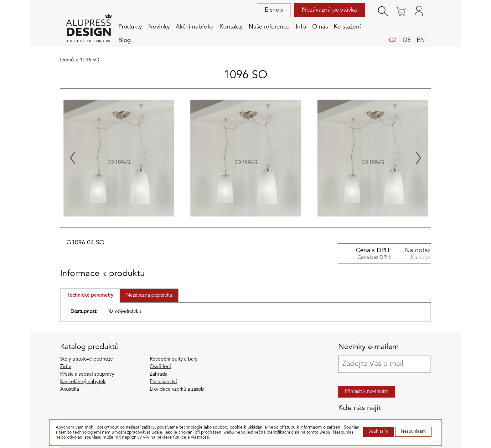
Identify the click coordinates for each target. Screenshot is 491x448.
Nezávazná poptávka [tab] (149, 295)
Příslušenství (163, 382)
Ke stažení (347, 27)
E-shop (274, 10)
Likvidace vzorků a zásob (177, 389)
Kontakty (231, 27)
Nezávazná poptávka (329, 10)
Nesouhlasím (413, 432)
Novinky (159, 27)
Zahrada (159, 374)
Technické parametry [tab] (90, 295)
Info (301, 27)
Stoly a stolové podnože (87, 359)
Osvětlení (160, 367)
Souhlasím (378, 432)
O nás (320, 27)
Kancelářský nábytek (83, 382)
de (407, 40)
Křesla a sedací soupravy (87, 374)
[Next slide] (418, 158)
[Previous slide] (73, 158)
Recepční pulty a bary (174, 359)
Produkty (130, 27)
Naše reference (269, 27)
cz (393, 40)
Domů (67, 60)
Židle (66, 367)
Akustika (70, 389)
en (421, 40)
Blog (125, 40)
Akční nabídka (195, 27)
